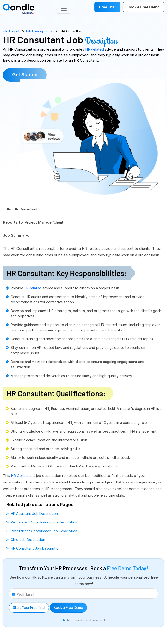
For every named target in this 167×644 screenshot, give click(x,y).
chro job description (28, 540)
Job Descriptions (39, 31)
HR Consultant (72, 31)
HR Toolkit (11, 31)
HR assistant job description (34, 514)
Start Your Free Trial (29, 608)
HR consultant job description (36, 549)
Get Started (26, 75)
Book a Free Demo (68, 608)
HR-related (95, 49)
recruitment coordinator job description (44, 523)
